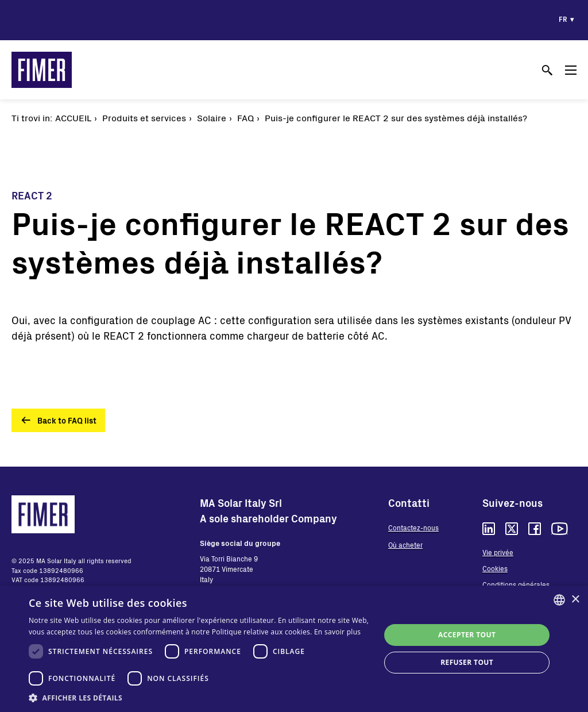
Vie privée (498, 552)
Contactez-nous (413, 528)
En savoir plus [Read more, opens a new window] (337, 632)
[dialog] (294, 649)
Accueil (73, 118)
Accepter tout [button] (467, 635)
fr (563, 19)
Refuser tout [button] (467, 662)
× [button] (575, 600)
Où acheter (405, 545)
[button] (199, 698)
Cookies (495, 568)
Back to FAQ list (67, 420)
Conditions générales (516, 584)
